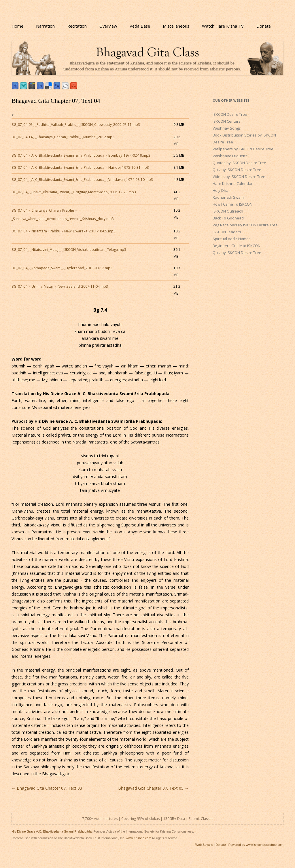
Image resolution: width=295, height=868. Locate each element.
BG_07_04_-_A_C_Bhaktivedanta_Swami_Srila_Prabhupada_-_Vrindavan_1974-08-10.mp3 (82, 180)
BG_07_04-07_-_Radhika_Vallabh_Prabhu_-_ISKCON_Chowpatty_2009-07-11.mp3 (76, 125)
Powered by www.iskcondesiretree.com (256, 845)
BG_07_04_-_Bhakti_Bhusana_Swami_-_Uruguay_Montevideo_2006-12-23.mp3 (74, 192)
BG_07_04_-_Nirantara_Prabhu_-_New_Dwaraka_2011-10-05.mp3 (64, 231)
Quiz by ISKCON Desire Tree (237, 170)
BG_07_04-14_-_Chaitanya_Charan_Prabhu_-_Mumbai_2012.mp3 (63, 137)
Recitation (77, 26)
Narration (45, 26)
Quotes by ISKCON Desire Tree (239, 163)
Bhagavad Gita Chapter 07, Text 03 (47, 788)
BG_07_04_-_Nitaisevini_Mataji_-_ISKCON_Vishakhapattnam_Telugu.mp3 (69, 250)
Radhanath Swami (229, 197)
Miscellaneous (176, 26)
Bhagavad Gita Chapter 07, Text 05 (153, 788)
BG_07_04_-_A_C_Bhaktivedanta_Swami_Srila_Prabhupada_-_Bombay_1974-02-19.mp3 (81, 155)
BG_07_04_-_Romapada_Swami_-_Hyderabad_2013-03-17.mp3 (62, 268)
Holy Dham (222, 190)
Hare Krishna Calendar (233, 183)
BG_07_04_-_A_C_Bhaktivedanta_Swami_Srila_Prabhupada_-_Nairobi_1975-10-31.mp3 (80, 167)
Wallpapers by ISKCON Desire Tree (243, 149)
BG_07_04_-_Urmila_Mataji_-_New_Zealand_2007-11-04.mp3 (60, 286)
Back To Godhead (228, 218)
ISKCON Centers (227, 121)
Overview (108, 26)
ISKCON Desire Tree (230, 114)
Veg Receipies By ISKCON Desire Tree (245, 225)
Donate (264, 26)
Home (17, 26)
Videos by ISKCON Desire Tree (239, 177)
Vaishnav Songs (227, 128)
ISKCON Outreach (228, 211)
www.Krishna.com (138, 838)
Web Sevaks (204, 845)
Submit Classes (201, 819)
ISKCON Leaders (227, 232)
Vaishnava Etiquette (230, 156)
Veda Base (140, 26)
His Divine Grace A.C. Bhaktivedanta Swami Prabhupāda (52, 831)
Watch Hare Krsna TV (223, 26)
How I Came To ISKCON (232, 204)
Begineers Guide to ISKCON (237, 246)
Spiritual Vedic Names (232, 239)
